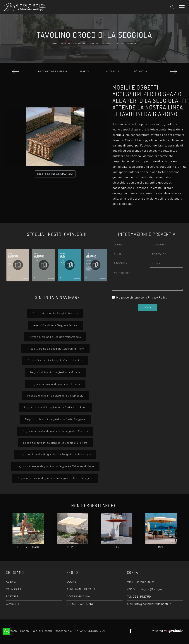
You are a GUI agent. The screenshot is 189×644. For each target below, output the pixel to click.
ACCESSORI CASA (78, 597)
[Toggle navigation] (182, 7)
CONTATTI (12, 604)
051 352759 (142, 597)
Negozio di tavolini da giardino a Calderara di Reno (55, 407)
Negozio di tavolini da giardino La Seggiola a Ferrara (55, 443)
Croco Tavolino (128, 44)
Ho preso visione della (142, 298)
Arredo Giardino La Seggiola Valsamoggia (55, 337)
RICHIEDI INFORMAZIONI (55, 174)
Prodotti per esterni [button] (53, 71)
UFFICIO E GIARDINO (80, 604)
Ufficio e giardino (73, 44)
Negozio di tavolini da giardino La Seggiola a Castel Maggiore (55, 478)
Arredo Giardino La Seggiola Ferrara (55, 325)
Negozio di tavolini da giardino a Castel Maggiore (55, 419)
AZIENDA (12, 582)
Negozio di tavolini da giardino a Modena (55, 372)
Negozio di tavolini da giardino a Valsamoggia (55, 396)
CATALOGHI (13, 589)
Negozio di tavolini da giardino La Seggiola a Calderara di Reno (55, 466)
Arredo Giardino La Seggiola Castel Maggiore (55, 360)
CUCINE (71, 582)
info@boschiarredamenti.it (153, 604)
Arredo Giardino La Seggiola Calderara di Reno (55, 349)
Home (54, 44)
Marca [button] (85, 71)
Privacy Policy (158, 298)
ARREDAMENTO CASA (81, 589)
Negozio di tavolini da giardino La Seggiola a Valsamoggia (55, 454)
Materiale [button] (113, 71)
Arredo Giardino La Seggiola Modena (55, 313)
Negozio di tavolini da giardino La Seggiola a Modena (55, 431)
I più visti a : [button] (140, 71)
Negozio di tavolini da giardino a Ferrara (55, 384)
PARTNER (12, 597)
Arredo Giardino (101, 44)
